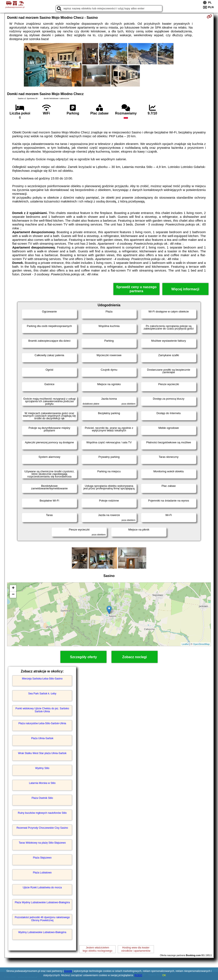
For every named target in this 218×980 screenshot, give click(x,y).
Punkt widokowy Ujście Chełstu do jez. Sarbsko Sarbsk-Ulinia (42, 710)
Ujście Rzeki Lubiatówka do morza (42, 887)
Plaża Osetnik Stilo (42, 798)
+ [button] (13, 588)
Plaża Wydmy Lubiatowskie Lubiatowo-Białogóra (42, 902)
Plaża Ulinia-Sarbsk (42, 738)
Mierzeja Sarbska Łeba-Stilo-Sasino (42, 679)
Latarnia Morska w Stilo (42, 783)
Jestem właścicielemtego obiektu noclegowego (97, 949)
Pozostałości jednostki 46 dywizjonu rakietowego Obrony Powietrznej (42, 919)
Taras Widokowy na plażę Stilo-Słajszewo (42, 843)
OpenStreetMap (201, 644)
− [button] (13, 595)
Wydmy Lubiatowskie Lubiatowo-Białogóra (42, 932)
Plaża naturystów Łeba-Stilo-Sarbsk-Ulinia (42, 723)
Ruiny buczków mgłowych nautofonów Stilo (42, 813)
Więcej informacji (185, 289)
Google (68, 971)
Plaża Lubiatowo (42, 873)
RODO (138, 975)
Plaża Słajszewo (42, 858)
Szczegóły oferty (83, 657)
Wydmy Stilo (42, 768)
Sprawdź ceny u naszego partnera (136, 289)
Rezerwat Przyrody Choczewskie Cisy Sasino (42, 828)
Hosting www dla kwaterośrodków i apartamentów (136, 949)
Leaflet (185, 644)
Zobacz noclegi (135, 657)
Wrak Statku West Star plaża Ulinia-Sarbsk (42, 753)
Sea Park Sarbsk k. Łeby (42, 694)
